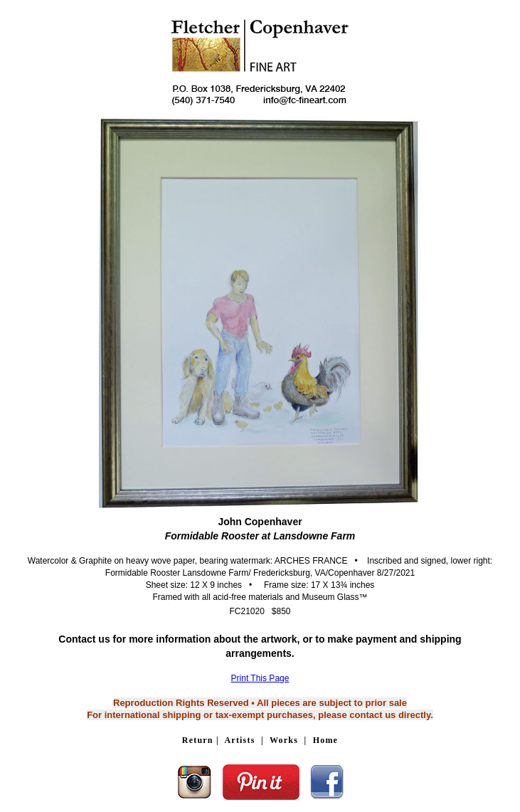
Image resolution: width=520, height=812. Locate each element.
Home (325, 740)
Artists (240, 740)
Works (284, 740)
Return (198, 740)
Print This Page (260, 678)
